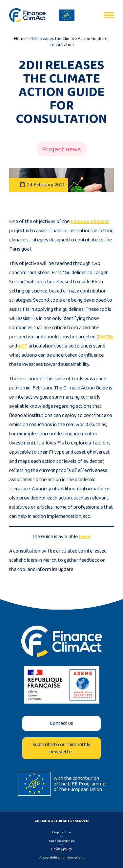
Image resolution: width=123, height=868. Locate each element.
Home (20, 38)
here (85, 536)
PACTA (105, 337)
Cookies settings (62, 840)
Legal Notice (61, 832)
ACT (23, 346)
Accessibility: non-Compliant (62, 857)
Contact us (61, 723)
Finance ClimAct (90, 221)
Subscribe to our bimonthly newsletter (61, 748)
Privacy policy (61, 849)
